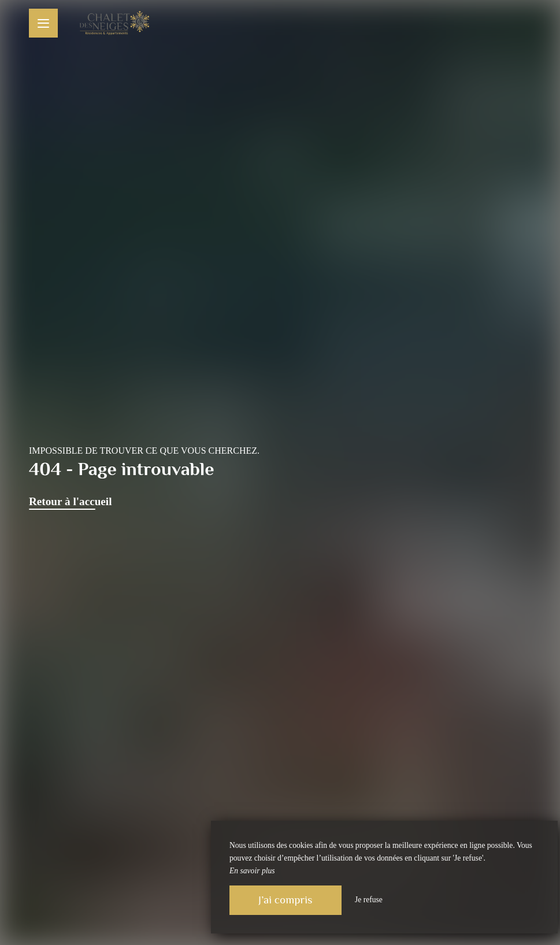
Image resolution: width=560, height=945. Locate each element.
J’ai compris (285, 900)
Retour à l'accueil (71, 501)
